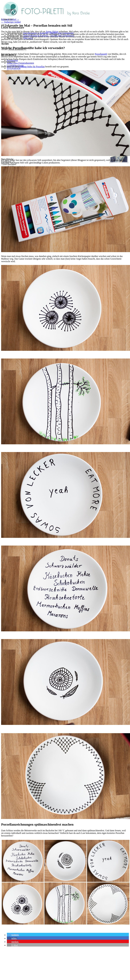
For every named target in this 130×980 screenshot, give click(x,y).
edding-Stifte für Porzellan (32, 67)
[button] (13, 935)
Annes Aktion (52, 32)
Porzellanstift (101, 54)
